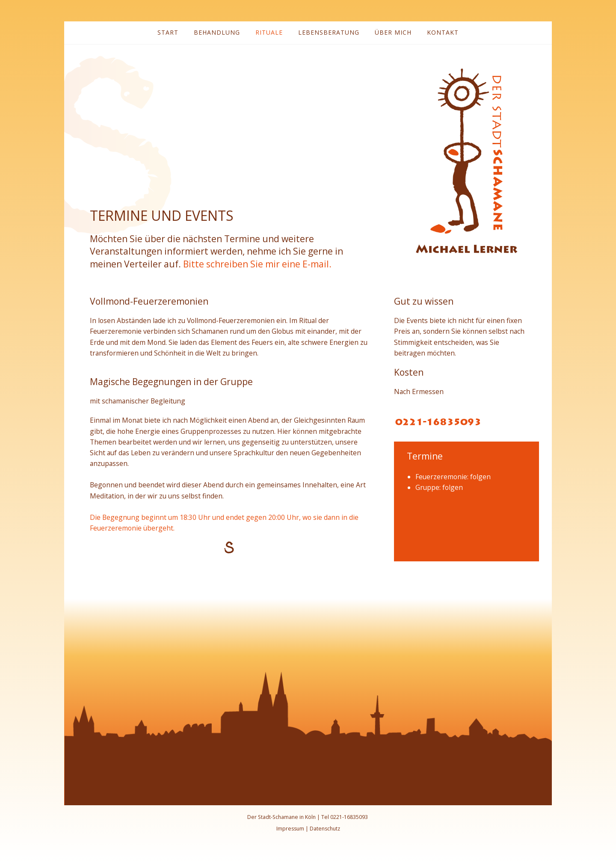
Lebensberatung (329, 32)
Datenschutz (325, 829)
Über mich (393, 32)
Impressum (290, 829)
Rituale (269, 32)
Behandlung (217, 32)
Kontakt (443, 32)
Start (168, 32)
